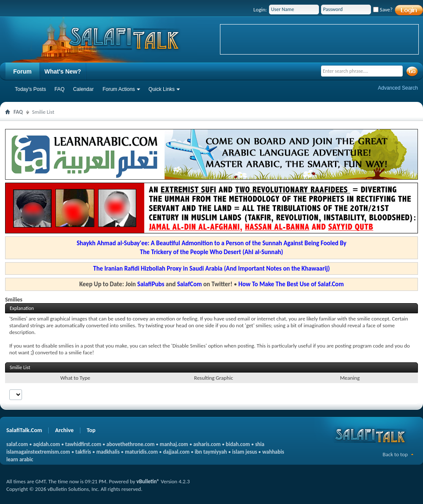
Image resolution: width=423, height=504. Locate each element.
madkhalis (108, 452)
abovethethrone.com (131, 444)
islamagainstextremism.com (38, 452)
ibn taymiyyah (211, 452)
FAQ (60, 89)
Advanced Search (398, 88)
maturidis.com (141, 452)
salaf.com (17, 444)
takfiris (83, 452)
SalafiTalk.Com (24, 430)
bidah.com (238, 444)
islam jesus (245, 452)
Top (91, 430)
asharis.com (207, 444)
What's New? (63, 71)
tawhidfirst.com (83, 444)
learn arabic (20, 459)
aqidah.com (46, 444)
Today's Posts (30, 89)
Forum (22, 71)
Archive (64, 430)
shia (260, 444)
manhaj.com (174, 444)
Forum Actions (119, 89)
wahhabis (273, 452)
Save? (383, 10)
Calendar (84, 89)
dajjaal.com (176, 452)
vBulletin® (148, 481)
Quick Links (162, 89)
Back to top (395, 454)
